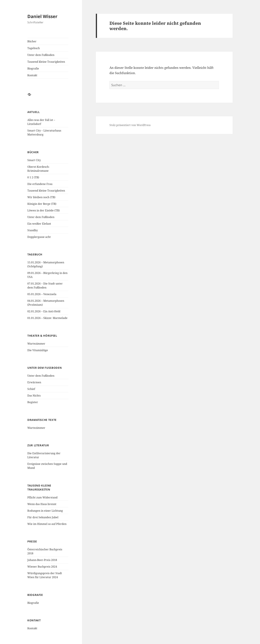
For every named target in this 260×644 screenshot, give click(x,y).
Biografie (33, 68)
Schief (31, 389)
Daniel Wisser (42, 16)
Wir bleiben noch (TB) (41, 197)
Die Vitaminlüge (38, 350)
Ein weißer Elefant (39, 224)
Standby (33, 230)
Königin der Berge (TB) (42, 204)
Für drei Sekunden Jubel (43, 517)
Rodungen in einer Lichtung (45, 511)
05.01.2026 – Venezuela (42, 294)
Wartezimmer (36, 344)
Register (33, 402)
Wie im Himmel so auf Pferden (47, 524)
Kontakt (32, 75)
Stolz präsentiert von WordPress (130, 125)
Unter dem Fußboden (41, 55)
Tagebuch (34, 48)
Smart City (34, 160)
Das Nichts (34, 396)
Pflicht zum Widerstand (42, 497)
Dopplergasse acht (39, 237)
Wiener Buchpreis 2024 (42, 567)
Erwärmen (34, 382)
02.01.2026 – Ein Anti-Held (44, 311)
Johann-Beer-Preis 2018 (42, 560)
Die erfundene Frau (40, 184)
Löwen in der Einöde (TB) (44, 210)
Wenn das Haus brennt (42, 504)
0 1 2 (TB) (33, 177)
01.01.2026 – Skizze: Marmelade (47, 318)
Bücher (32, 41)
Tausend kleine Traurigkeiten (46, 62)
